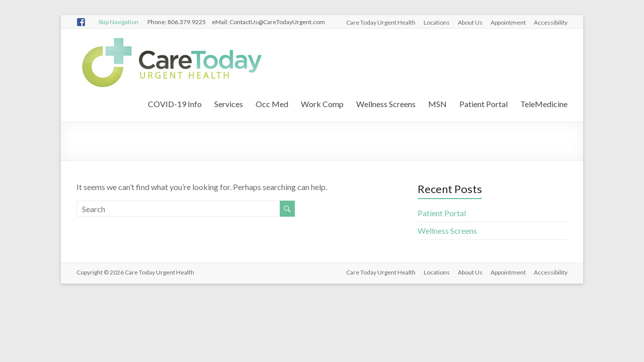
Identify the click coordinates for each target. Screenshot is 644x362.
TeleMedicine (544, 104)
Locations (437, 22)
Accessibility (551, 22)
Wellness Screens (386, 104)
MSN (437, 104)
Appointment (508, 22)
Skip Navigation (118, 22)
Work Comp (322, 104)
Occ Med (272, 104)
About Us (470, 22)
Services (229, 104)
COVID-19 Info (175, 104)
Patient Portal (484, 104)
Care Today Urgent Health (381, 22)
